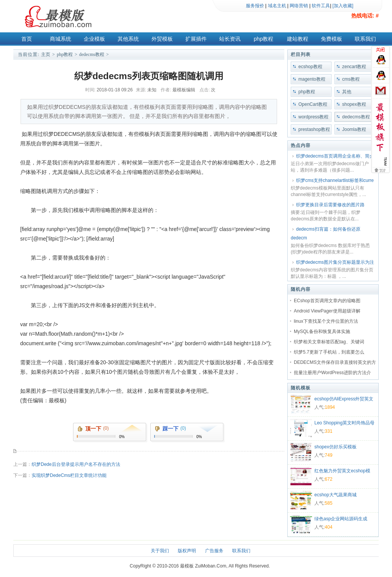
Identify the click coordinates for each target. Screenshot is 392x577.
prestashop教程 (314, 129)
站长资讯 (230, 39)
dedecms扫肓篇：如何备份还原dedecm (326, 234)
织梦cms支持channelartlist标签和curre (335, 180)
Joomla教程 (354, 129)
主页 (46, 54)
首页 (27, 39)
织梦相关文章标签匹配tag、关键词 (329, 342)
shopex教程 (354, 104)
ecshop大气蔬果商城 (335, 495)
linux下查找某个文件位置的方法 (326, 321)
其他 (347, 92)
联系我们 (365, 39)
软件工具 (321, 6)
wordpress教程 (313, 117)
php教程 (264, 39)
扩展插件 (196, 39)
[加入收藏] (343, 6)
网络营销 (299, 6)
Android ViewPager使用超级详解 (327, 311)
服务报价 (255, 6)
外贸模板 (162, 39)
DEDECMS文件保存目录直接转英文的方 (335, 362)
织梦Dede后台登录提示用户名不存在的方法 (76, 464)
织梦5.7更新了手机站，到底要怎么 (329, 352)
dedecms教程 (92, 54)
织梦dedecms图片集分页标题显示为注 (335, 262)
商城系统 (61, 39)
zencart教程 (354, 67)
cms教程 (351, 79)
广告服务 (214, 551)
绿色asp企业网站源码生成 (341, 519)
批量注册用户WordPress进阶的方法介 (332, 373)
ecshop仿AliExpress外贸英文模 (344, 400)
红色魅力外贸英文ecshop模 (342, 471)
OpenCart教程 (313, 104)
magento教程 (312, 79)
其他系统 (128, 39)
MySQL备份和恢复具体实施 (322, 332)
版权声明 (187, 551)
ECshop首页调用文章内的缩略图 (327, 301)
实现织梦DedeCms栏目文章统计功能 (69, 475)
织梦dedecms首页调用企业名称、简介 (335, 156)
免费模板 (331, 39)
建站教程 (298, 39)
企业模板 (94, 39)
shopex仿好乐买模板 (335, 447)
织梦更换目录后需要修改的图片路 (330, 205)
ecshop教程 (310, 67)
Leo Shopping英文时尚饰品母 (344, 423)
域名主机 (277, 6)
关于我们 (160, 551)
